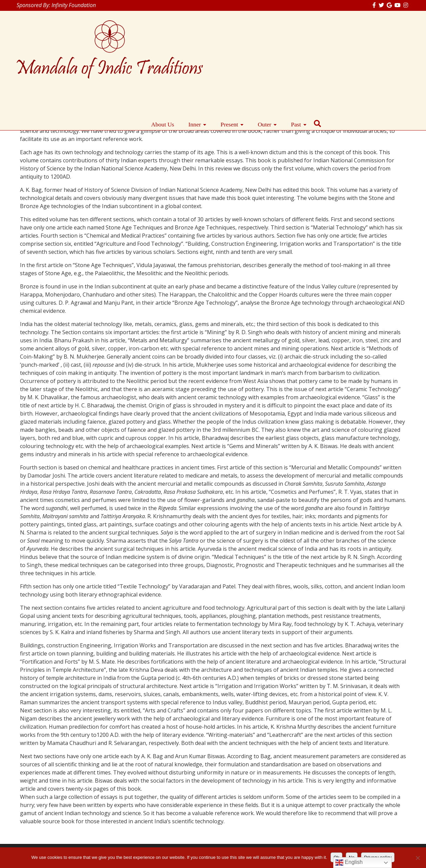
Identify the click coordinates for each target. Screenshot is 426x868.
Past (385, 47)
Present (318, 47)
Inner (283, 47)
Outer (353, 47)
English (349, 863)
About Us (251, 47)
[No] (418, 858)
